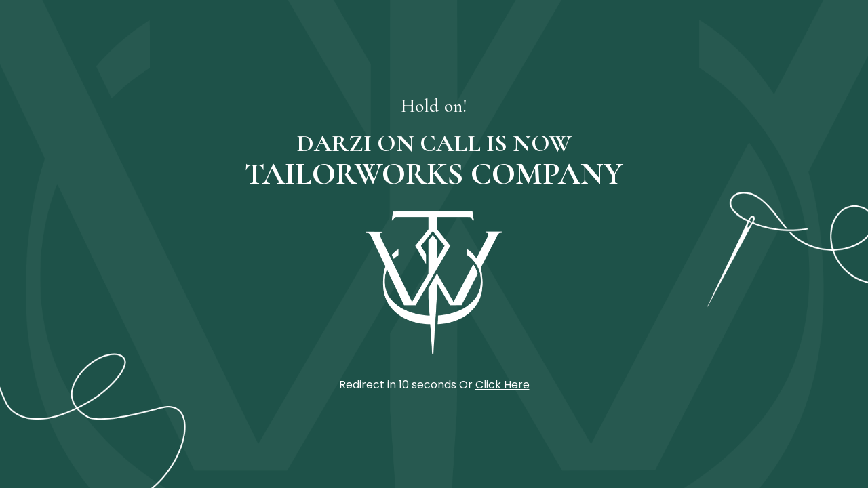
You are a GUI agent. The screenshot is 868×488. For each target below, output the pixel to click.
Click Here (502, 385)
